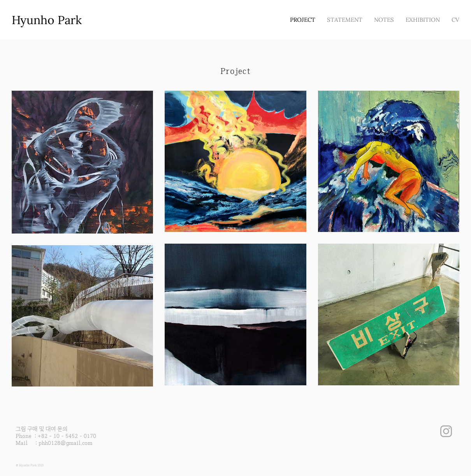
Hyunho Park (47, 20)
